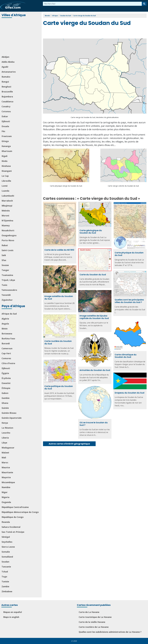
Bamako (6, 77)
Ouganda (6, 502)
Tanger (5, 270)
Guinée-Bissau (9, 413)
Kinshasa (6, 166)
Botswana (7, 334)
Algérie (5, 319)
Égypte (5, 373)
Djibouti (6, 121)
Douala (5, 126)
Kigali (5, 156)
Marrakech (7, 201)
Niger (5, 492)
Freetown (7, 136)
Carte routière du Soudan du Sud (58, 342)
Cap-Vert (6, 353)
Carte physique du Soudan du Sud (129, 254)
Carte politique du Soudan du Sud (59, 387)
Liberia (5, 438)
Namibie (6, 487)
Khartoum (7, 151)
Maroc (5, 462)
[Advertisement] (21, 37)
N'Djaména (7, 221)
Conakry (6, 106)
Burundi (6, 343)
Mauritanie (7, 472)
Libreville (6, 181)
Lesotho (6, 433)
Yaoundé (6, 295)
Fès (3, 131)
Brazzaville (7, 92)
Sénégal (6, 537)
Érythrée (6, 378)
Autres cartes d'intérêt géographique (69, 444)
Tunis (4, 285)
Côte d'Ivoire (8, 363)
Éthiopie (6, 388)
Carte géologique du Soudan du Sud (91, 232)
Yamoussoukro (9, 290)
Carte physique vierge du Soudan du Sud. (66, 186)
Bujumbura (7, 97)
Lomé (5, 186)
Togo (4, 577)
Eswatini (6, 383)
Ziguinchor (7, 300)
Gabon (5, 393)
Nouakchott (8, 230)
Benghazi (6, 87)
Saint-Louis (7, 250)
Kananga (6, 146)
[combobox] (92, 4)
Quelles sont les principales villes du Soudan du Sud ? (129, 301)
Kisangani (7, 171)
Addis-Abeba (8, 62)
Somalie (6, 552)
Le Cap (5, 176)
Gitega (5, 141)
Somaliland (7, 557)
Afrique (55, 16)
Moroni (5, 216)
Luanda (5, 191)
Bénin (5, 329)
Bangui (5, 82)
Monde (47, 16)
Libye (4, 443)
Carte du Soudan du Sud (93, 275)
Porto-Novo (8, 240)
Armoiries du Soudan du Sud (95, 370)
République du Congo (13, 517)
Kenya (5, 423)
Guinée (5, 408)
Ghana (5, 403)
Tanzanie (6, 567)
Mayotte (6, 477)
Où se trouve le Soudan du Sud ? (94, 424)
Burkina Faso (8, 338)
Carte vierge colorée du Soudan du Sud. (123, 186)
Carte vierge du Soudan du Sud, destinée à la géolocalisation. (95, 117)
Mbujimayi (7, 206)
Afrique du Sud (9, 314)
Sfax (4, 260)
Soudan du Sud (66, 16)
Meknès (6, 211)
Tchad (5, 572)
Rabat (5, 245)
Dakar (5, 116)
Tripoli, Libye (8, 280)
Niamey (6, 225)
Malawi (5, 453)
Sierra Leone (8, 547)
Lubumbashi (8, 196)
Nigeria (5, 497)
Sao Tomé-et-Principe (13, 532)
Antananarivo (9, 72)
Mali (4, 458)
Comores (6, 358)
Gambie (6, 398)
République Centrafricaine (15, 507)
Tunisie (5, 581)
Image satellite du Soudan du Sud (59, 297)
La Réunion (7, 428)
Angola (5, 324)
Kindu (5, 161)
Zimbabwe (7, 591)
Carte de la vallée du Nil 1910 (59, 250)
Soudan (5, 562)
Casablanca (7, 101)
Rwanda (6, 522)
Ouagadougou (9, 235)
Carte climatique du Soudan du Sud (126, 356)
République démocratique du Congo (20, 512)
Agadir (5, 67)
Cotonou (6, 111)
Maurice (6, 467)
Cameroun (7, 348)
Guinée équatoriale (12, 418)
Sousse (5, 265)
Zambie (5, 586)
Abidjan (5, 57)
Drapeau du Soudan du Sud (129, 393)
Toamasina (7, 275)
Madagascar (8, 448)
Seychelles (7, 542)
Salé (4, 255)
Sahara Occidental (11, 527)
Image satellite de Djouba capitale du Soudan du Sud (94, 317)
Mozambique (8, 482)
